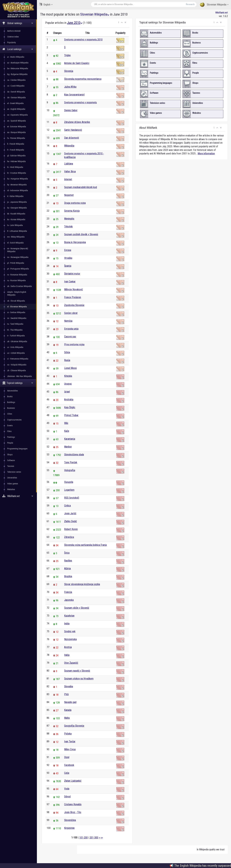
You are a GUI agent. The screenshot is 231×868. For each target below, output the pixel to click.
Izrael (67, 392)
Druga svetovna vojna (75, 203)
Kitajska (68, 376)
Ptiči (66, 694)
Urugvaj (68, 384)
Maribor (68, 447)
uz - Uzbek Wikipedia (16, 353)
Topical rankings (18, 383)
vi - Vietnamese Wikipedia (18, 359)
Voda (67, 789)
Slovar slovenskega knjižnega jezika (82, 584)
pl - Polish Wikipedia (16, 263)
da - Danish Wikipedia (16, 92)
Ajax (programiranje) (74, 95)
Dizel (67, 757)
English (46, 4)
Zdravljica (69, 537)
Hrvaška (68, 258)
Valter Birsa (70, 171)
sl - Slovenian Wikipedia (17, 307)
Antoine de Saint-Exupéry (77, 63)
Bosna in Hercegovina (75, 242)
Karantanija (70, 439)
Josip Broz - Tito (73, 812)
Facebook (69, 765)
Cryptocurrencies (14, 420)
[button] (119, 22)
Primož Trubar (71, 415)
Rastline (68, 561)
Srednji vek (70, 631)
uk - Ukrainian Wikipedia (17, 341)
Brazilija (68, 576)
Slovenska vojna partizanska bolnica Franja (85, 545)
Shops (10, 455)
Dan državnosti (72, 138)
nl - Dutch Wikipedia (15, 243)
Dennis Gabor (71, 110)
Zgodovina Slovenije (74, 305)
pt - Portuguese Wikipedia (18, 269)
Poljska (68, 734)
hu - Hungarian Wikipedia (18, 179)
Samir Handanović (73, 130)
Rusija (67, 360)
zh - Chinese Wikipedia (17, 370)
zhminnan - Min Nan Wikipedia (19, 376)
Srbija (67, 352)
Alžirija (67, 568)
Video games (13, 484)
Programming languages (17, 449)
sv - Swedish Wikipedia (17, 318)
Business (11, 408)
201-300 (94, 838)
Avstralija (69, 399)
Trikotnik (68, 227)
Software (11, 460)
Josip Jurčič (70, 513)
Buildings (11, 402)
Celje (67, 773)
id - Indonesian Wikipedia (18, 190)
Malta (67, 718)
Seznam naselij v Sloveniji (77, 671)
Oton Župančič (71, 663)
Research (190, 4)
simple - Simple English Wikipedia (17, 293)
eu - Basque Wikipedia (16, 132)
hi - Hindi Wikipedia (15, 167)
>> (102, 838)
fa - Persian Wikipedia (16, 138)
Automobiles (13, 391)
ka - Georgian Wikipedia (17, 208)
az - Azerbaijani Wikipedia (18, 63)
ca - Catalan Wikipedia (16, 80)
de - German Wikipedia (16, 97)
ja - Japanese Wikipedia (17, 202)
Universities (12, 478)
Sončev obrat (71, 313)
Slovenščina (70, 820)
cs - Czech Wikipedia (16, 86)
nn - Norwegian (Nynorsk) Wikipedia (18, 250)
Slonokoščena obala (74, 455)
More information (206, 153)
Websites (11, 489)
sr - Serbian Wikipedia (16, 312)
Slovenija (69, 71)
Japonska (69, 600)
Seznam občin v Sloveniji (77, 608)
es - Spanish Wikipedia (17, 121)
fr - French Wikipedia (16, 150)
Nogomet (69, 195)
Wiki (66, 423)
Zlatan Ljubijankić (73, 781)
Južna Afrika (70, 87)
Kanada (68, 710)
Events (10, 425)
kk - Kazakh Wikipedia (16, 214)
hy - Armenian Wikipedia (17, 185)
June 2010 (75, 23)
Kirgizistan (69, 828)
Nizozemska (70, 639)
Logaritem (69, 490)
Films (9, 431)
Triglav (67, 55)
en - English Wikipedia (16, 109)
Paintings (11, 437)
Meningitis (69, 219)
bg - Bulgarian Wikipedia (17, 74)
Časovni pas (70, 337)
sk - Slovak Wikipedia (16, 301)
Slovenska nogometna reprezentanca (83, 79)
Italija (67, 655)
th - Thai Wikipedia (15, 330)
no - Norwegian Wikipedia (18, 257)
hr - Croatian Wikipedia (17, 173)
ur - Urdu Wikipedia (15, 347)
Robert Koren (71, 529)
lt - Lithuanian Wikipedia (17, 231)
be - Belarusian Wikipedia (18, 68)
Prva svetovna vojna (74, 344)
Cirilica (67, 506)
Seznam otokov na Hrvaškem (79, 679)
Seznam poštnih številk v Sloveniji (81, 234)
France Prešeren (73, 297)
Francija (68, 592)
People (10, 443)
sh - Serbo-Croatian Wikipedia (19, 286)
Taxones (11, 466)
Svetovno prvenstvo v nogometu (80, 102)
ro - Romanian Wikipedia (17, 275)
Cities (10, 414)
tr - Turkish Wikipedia (16, 336)
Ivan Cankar (70, 282)
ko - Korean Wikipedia (16, 219)
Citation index (13, 37)
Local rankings (18, 49)
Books (10, 396)
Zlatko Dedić (71, 521)
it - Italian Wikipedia (15, 196)
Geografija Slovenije (74, 726)
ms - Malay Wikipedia (16, 237)
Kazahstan (69, 616)
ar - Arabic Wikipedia (16, 57)
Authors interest (14, 31)
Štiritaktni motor (72, 274)
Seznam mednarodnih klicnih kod (81, 187)
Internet (68, 179)
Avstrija (68, 647)
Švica (67, 553)
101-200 (83, 838)
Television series (14, 472)
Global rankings (18, 23)
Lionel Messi (70, 368)
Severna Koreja (72, 211)
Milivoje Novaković (73, 289)
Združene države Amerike (77, 122)
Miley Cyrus (70, 749)
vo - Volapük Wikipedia (17, 365)
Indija (67, 624)
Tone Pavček (71, 462)
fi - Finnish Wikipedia (16, 144)
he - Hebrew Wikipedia (16, 161)
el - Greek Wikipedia (15, 103)
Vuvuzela (69, 482)
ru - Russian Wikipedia (16, 280)
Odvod (67, 797)
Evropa (68, 250)
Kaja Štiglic (70, 407)
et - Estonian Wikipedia (17, 127)
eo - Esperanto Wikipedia (17, 115)
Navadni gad (70, 702)
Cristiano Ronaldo (73, 804)
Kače (67, 431)
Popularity (11, 42)
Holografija (70, 470)
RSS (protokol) (72, 498)
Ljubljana (69, 164)
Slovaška (69, 686)
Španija (68, 266)
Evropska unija (71, 329)
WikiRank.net (18, 496)
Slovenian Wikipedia (214, 5)
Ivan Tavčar (70, 741)
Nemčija (68, 321)
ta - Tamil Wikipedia (15, 324)
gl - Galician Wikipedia (16, 156)
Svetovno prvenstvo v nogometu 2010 (83, 40)
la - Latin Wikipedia (15, 225)
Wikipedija (69, 146)
